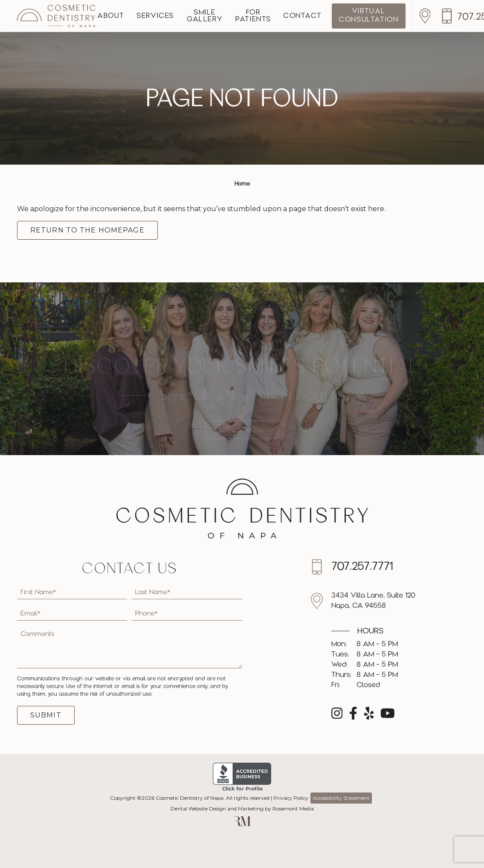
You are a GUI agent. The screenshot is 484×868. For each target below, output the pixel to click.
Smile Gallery (217, 16)
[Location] (452, 16)
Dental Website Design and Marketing (217, 808)
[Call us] (363, 567)
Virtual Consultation (394, 16)
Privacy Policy (291, 798)
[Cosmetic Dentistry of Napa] (56, 16)
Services (163, 16)
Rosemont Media (293, 808)
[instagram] (337, 716)
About (113, 16)
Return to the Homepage (87, 230)
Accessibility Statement (341, 798)
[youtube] (388, 716)
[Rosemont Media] (242, 824)
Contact (325, 16)
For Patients (271, 16)
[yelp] (369, 716)
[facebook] (353, 716)
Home (242, 184)
